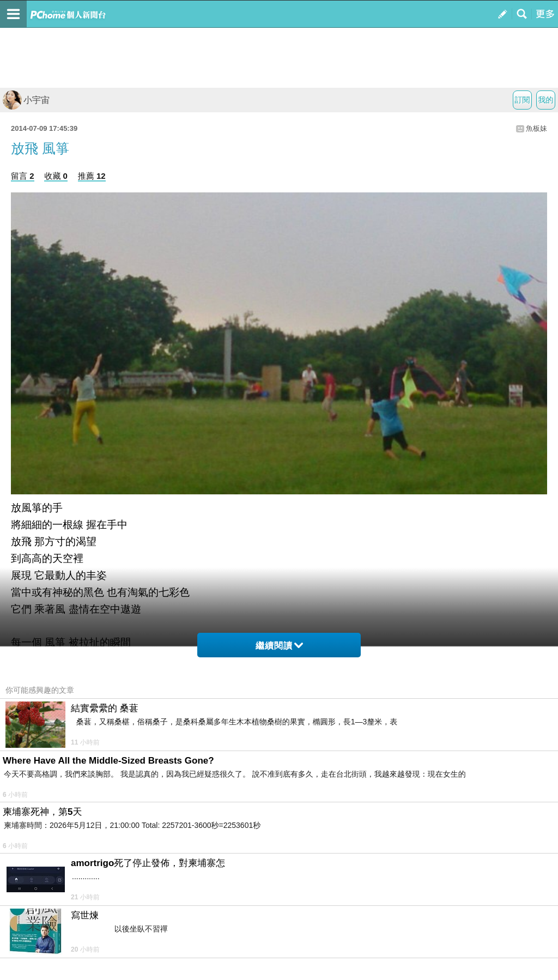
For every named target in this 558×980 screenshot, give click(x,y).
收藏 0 (56, 176)
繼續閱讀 (279, 646)
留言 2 (23, 176)
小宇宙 (26, 100)
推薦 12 (92, 176)
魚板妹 (536, 128)
